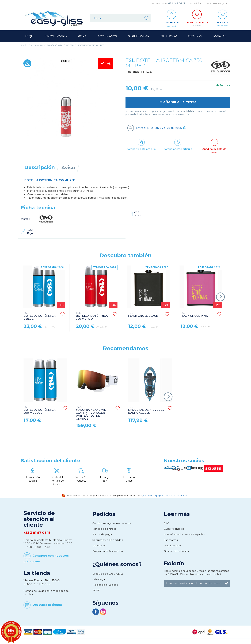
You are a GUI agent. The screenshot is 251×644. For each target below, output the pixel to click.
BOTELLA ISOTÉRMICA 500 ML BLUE (39, 410)
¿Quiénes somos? (117, 564)
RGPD (96, 591)
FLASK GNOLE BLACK (143, 315)
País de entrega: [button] (217, 3)
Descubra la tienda (47, 605)
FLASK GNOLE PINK (194, 315)
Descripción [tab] (40, 167)
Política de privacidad (105, 585)
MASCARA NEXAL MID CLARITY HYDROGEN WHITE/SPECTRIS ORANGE (91, 413)
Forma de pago (102, 534)
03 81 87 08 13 (176, 3)
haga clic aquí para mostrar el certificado (166, 496)
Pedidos (104, 514)
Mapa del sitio (172, 546)
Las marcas (171, 540)
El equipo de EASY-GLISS (108, 574)
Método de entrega (104, 529)
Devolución (99, 546)
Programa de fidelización (108, 551)
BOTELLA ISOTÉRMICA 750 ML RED (92, 316)
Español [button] (196, 3)
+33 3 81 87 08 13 (37, 533)
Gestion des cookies (176, 551)
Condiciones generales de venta (112, 523)
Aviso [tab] (68, 168)
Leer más (177, 514)
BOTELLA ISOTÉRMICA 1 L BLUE (40, 316)
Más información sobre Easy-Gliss (184, 534)
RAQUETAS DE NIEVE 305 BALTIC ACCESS (146, 410)
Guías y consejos (174, 529)
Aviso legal (99, 579)
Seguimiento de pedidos (108, 540)
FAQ (167, 523)
